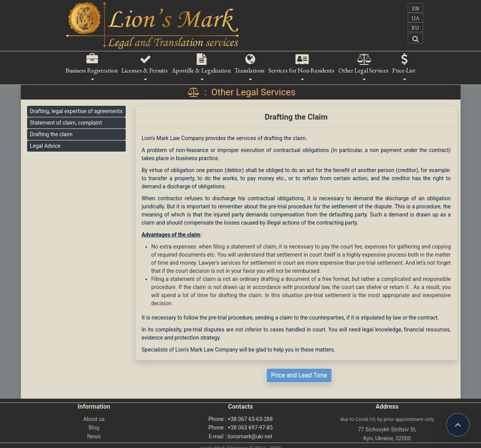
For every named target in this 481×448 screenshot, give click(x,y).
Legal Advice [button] (45, 146)
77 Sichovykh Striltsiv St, (387, 429)
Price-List (404, 70)
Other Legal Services (363, 70)
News (94, 436)
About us (94, 419)
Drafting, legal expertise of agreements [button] (76, 111)
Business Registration (92, 70)
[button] (415, 38)
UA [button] (415, 19)
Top (469, 418)
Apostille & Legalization (201, 70)
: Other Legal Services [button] (240, 92)
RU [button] (415, 28)
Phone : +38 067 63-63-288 (240, 419)
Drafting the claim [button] (51, 134)
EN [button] (416, 9)
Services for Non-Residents (301, 70)
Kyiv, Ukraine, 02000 (387, 438)
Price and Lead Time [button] (299, 375)
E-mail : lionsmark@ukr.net (240, 436)
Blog (94, 428)
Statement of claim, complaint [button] (66, 123)
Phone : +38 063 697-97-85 (240, 428)
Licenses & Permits (145, 70)
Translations (250, 70)
